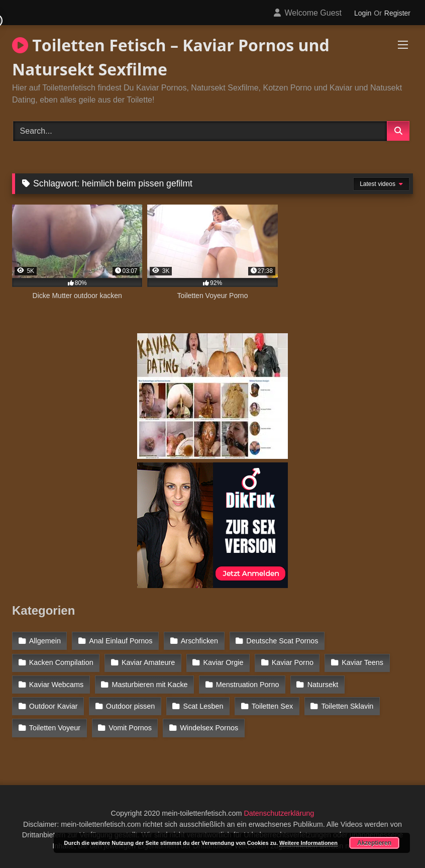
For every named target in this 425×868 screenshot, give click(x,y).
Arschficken (199, 641)
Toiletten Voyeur (55, 728)
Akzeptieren (374, 843)
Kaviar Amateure (148, 662)
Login (363, 13)
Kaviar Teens (362, 662)
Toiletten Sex (272, 706)
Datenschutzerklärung (279, 813)
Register (397, 13)
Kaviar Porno (293, 662)
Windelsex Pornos (209, 728)
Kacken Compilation (61, 662)
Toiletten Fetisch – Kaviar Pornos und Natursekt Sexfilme (171, 57)
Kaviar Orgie (224, 662)
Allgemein (45, 641)
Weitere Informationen (308, 843)
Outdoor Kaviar (54, 706)
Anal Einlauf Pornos (121, 641)
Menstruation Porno (248, 685)
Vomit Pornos (130, 728)
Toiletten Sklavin (347, 706)
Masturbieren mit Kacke (149, 685)
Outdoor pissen (131, 706)
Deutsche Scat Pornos (282, 641)
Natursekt (323, 685)
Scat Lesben (203, 706)
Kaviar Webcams (57, 685)
